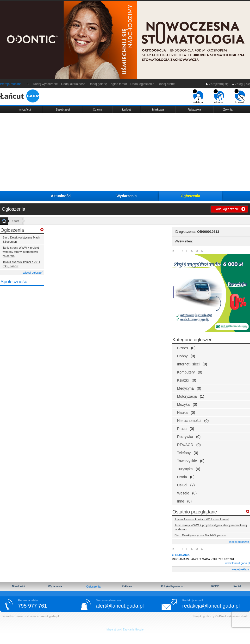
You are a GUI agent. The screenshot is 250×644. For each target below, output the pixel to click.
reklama (219, 96)
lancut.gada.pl (49, 616)
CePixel (221, 616)
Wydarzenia (127, 196)
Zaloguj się (241, 84)
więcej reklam (240, 569)
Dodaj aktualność (73, 84)
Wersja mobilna (11, 84)
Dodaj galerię (98, 84)
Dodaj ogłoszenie (142, 84)
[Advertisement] (125, 152)
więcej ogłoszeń (33, 273)
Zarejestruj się (217, 84)
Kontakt (238, 586)
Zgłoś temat (119, 84)
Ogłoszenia (190, 196)
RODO (215, 586)
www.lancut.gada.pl (238, 563)
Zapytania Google (133, 630)
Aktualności (61, 196)
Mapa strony (114, 630)
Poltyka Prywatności (173, 586)
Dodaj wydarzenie (45, 84)
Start (15, 221)
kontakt (240, 96)
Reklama (127, 586)
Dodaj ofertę (166, 84)
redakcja (198, 96)
